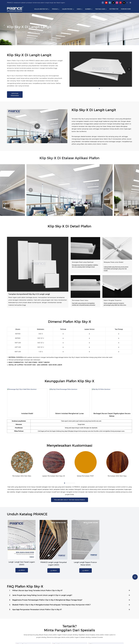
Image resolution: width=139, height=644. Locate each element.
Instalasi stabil (27, 414)
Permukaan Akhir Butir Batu (22, 476)
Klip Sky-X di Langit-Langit (42, 32)
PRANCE (10, 32)
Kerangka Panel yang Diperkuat (83, 262)
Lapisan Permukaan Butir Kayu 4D (54, 476)
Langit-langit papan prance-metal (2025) (85, 564)
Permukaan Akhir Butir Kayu (117, 476)
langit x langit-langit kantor (69, 213)
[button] (99, 89)
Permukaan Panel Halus (80, 300)
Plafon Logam (27, 32)
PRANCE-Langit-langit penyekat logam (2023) (54, 564)
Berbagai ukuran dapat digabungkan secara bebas (112, 415)
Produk (17, 32)
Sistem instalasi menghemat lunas (69, 414)
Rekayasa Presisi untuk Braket (114, 262)
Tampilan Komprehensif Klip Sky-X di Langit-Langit (29, 294)
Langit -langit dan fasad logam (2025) (22, 564)
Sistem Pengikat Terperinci (113, 300)
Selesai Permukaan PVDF (85, 476)
